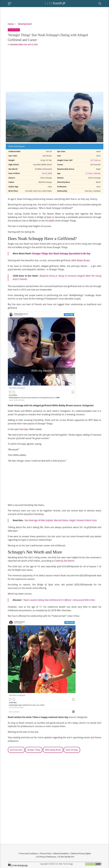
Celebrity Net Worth (64, 561)
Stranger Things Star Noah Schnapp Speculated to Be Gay (61, 253)
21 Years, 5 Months (93, 173)
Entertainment (25, 24)
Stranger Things (34, 750)
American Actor (16, 750)
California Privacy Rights (81, 854)
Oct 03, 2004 (47, 173)
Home (11, 24)
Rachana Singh (17, 45)
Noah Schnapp (72, 750)
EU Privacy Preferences (46, 857)
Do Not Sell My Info (66, 857)
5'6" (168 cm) (96, 160)
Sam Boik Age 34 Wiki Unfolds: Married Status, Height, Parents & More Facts (61, 520)
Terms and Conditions (29, 854)
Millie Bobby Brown (80, 260)
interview (23, 429)
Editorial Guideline (61, 854)
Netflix (51, 221)
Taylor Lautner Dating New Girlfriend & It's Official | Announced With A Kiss (59, 600)
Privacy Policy (45, 854)
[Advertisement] (55, 69)
